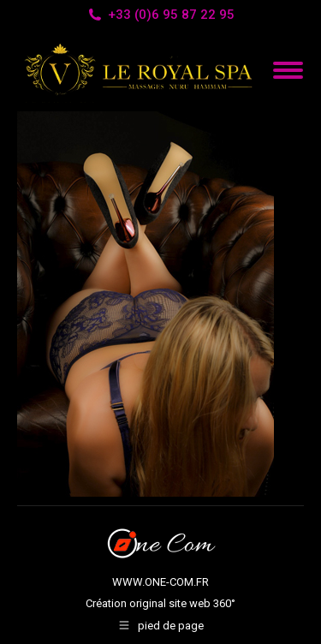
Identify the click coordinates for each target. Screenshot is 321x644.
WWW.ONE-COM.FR (160, 582)
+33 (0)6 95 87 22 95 (160, 15)
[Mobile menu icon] (288, 70)
